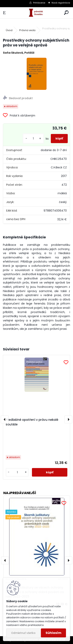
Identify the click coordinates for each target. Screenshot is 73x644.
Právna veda (27, 30)
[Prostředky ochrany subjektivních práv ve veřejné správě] (37, 74)
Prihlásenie (39, 3)
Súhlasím (53, 633)
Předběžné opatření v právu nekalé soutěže (32, 422)
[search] (66, 13)
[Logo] (36, 13)
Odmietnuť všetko (23, 633)
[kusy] (33, 139)
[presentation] (5, 419)
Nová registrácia (61, 3)
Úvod (9, 30)
